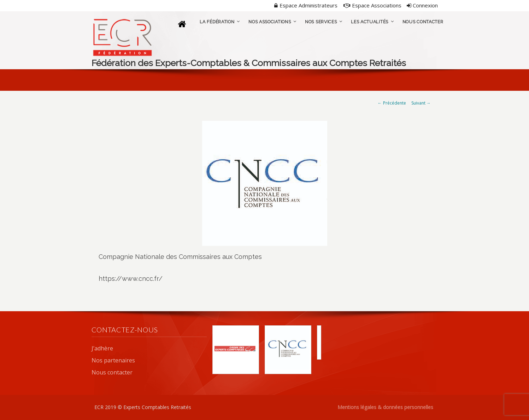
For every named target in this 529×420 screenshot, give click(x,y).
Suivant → (421, 103)
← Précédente (392, 103)
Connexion (422, 5)
